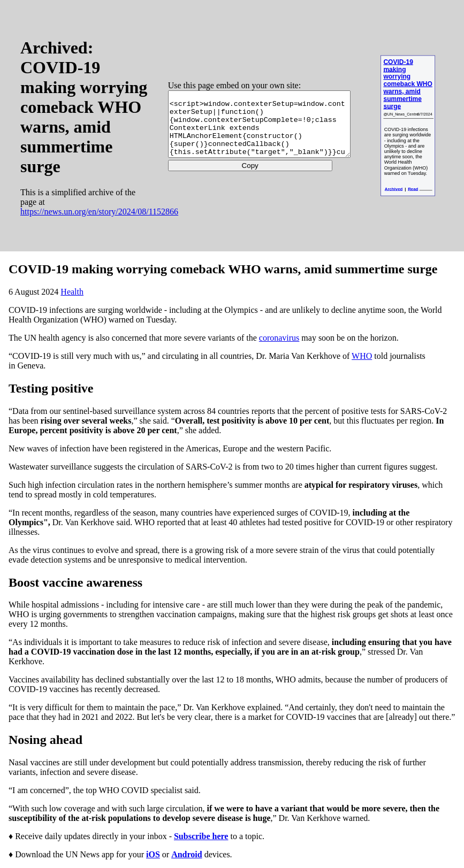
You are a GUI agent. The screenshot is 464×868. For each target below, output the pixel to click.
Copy (238, 172)
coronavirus (279, 338)
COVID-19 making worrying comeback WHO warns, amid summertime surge (408, 84)
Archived (394, 189)
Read (413, 189)
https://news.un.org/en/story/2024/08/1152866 (99, 221)
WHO (362, 356)
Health (72, 292)
